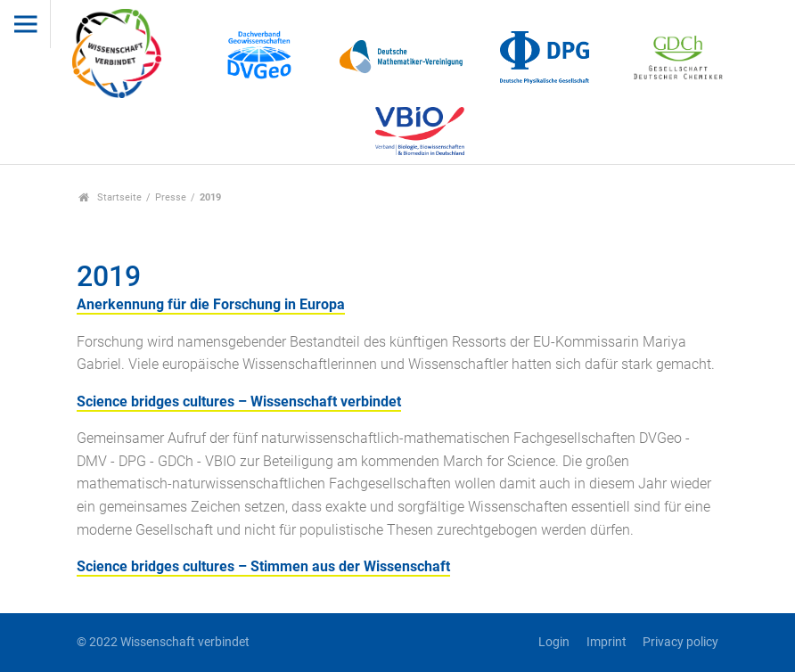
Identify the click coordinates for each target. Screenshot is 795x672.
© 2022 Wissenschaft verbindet (163, 642)
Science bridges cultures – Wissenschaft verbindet (239, 402)
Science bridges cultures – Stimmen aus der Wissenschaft (263, 566)
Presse (171, 197)
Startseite (110, 197)
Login (554, 642)
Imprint (606, 642)
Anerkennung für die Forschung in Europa (211, 304)
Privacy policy (680, 642)
